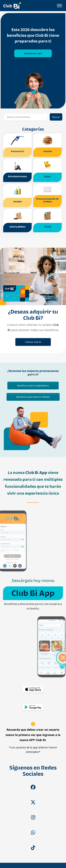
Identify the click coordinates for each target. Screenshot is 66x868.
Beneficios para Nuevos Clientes (33, 397)
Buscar (56, 117)
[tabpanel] (33, 61)
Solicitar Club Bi (33, 342)
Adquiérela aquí (33, 53)
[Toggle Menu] (59, 5)
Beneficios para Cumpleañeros (33, 386)
